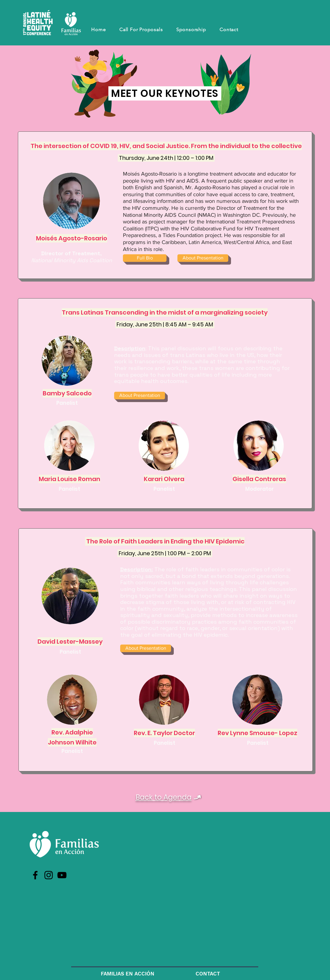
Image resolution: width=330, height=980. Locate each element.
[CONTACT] (208, 974)
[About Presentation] (203, 258)
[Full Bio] (145, 258)
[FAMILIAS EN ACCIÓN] (127, 974)
